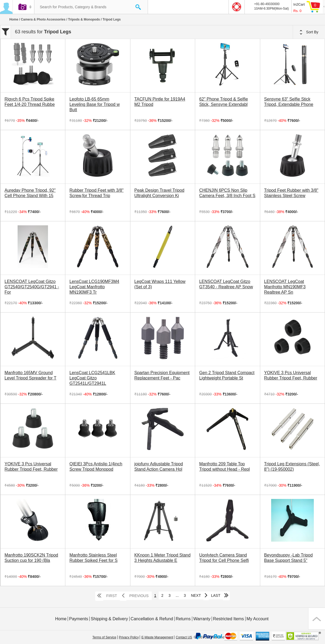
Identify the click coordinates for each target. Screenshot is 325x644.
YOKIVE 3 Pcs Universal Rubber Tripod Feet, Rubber (291, 375)
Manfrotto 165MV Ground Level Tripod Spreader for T (30, 375)
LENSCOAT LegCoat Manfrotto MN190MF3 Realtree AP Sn (285, 287)
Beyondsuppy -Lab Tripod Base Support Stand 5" (288, 558)
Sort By (309, 32)
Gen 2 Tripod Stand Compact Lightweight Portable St (227, 375)
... (177, 595)
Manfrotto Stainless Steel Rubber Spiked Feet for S (93, 558)
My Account (258, 619)
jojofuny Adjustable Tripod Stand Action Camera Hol (159, 467)
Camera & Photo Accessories (43, 19)
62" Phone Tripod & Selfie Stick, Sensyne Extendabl (224, 102)
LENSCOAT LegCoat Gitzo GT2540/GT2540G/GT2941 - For (32, 287)
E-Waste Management (157, 637)
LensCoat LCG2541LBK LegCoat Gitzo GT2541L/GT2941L (92, 378)
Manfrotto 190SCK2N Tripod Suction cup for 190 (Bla (31, 558)
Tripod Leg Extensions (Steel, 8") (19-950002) (292, 467)
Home (14, 19)
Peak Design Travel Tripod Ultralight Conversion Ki (159, 193)
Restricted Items (228, 619)
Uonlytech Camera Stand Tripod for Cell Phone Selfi (224, 558)
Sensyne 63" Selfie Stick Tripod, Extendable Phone (289, 102)
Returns (183, 619)
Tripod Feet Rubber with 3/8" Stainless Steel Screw (291, 193)
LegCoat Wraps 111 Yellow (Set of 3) (160, 284)
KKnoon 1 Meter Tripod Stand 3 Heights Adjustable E (163, 558)
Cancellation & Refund (152, 619)
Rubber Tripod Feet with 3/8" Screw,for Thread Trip (96, 193)
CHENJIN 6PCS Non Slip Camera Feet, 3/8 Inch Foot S (227, 193)
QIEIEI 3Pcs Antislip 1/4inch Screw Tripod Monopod (96, 467)
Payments (79, 619)
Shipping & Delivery (109, 619)
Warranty (202, 619)
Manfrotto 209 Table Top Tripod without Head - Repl (224, 467)
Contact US (184, 637)
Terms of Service (104, 637)
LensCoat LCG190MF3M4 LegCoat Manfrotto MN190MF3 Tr (94, 287)
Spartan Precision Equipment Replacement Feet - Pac (162, 375)
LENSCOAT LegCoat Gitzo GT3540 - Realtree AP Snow (226, 284)
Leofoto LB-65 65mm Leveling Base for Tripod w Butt (95, 104)
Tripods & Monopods (84, 19)
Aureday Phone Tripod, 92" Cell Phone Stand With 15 (30, 193)
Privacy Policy (129, 637)
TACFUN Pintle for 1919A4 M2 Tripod (160, 102)
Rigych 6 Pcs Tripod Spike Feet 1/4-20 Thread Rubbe (30, 102)
